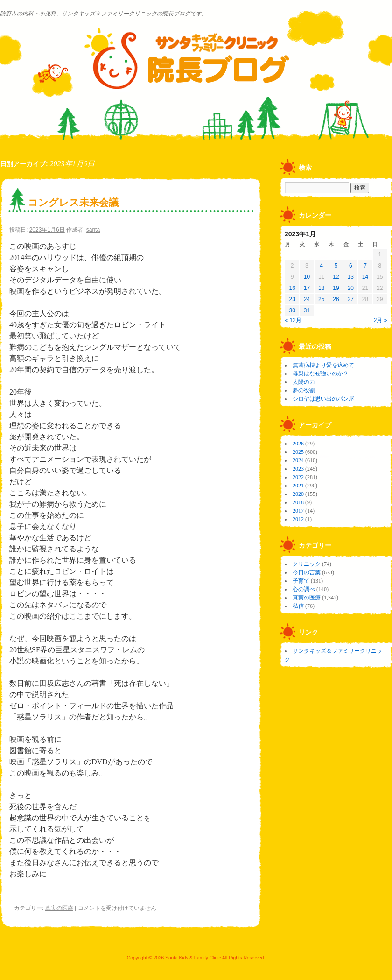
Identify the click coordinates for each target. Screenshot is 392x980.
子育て (301, 581)
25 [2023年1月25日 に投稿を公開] (321, 299)
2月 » (381, 320)
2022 (298, 477)
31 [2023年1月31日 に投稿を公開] (307, 310)
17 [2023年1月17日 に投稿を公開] (307, 288)
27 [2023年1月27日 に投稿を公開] (351, 299)
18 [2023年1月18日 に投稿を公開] (321, 288)
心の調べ (304, 589)
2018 (298, 502)
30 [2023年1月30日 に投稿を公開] (292, 310)
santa (93, 230)
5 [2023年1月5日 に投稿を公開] (336, 266)
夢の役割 (304, 390)
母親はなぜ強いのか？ (321, 374)
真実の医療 (59, 908)
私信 (298, 606)
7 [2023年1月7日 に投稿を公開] (365, 266)
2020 (298, 494)
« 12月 (293, 320)
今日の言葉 (307, 572)
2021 (298, 486)
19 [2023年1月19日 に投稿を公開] (336, 288)
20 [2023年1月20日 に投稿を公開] (351, 288)
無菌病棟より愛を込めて (323, 365)
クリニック (307, 564)
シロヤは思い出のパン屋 (323, 399)
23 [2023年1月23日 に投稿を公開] (292, 299)
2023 (298, 469)
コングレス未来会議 (73, 202)
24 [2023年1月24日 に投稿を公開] (307, 299)
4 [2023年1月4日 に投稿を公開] (321, 266)
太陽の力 (304, 382)
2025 (298, 452)
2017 (298, 511)
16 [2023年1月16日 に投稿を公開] (292, 288)
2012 (298, 519)
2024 (298, 460)
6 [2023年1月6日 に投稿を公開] (351, 266)
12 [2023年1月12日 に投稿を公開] (336, 277)
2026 (298, 444)
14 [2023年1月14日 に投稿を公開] (365, 277)
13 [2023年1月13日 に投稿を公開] (351, 277)
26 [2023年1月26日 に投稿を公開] (336, 299)
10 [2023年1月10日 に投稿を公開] (307, 277)
